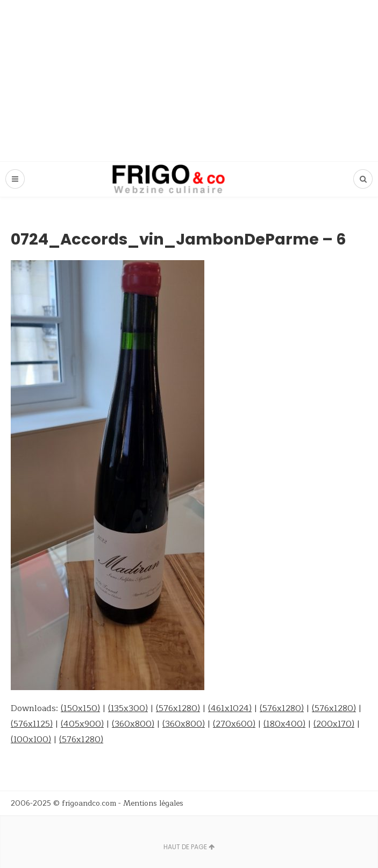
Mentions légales (153, 803)
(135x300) (128, 708)
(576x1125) (32, 724)
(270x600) (234, 724)
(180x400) (284, 724)
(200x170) (334, 724)
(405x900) (82, 724)
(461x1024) (230, 708)
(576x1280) (178, 708)
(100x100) (31, 740)
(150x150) (80, 708)
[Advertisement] (189, 81)
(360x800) (133, 724)
